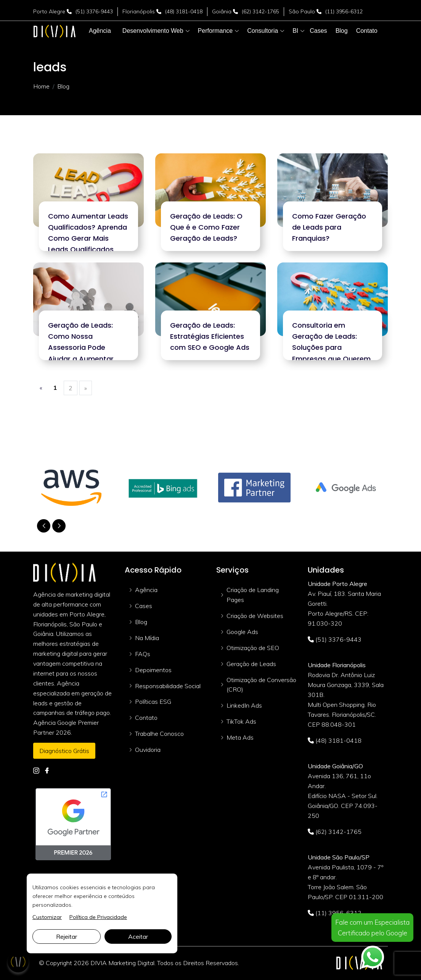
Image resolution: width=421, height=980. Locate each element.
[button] (153, 31)
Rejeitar (67, 937)
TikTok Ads (241, 721)
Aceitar (138, 937)
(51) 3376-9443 (94, 11)
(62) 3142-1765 (260, 11)
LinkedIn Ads (244, 705)
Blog (141, 622)
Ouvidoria (148, 750)
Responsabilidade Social (168, 686)
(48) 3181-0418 (184, 11)
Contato (146, 718)
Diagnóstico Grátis (64, 751)
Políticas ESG (153, 702)
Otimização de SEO (253, 648)
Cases (144, 606)
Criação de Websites (255, 616)
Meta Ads (240, 737)
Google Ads (242, 632)
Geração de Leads (251, 664)
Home (41, 86)
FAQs (143, 654)
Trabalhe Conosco (159, 734)
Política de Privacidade (98, 917)
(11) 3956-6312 (344, 11)
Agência (146, 590)
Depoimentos (153, 670)
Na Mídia (147, 638)
